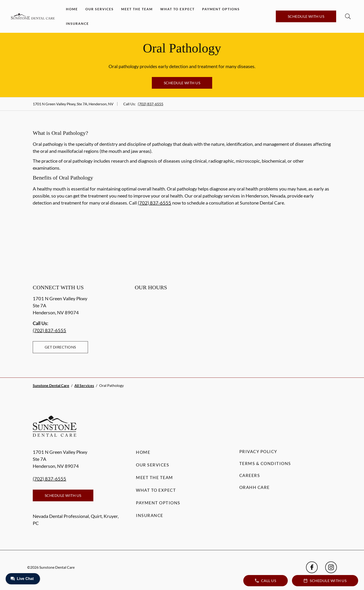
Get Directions (60, 347)
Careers (250, 475)
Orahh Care (255, 487)
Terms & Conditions (265, 463)
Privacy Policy (258, 451)
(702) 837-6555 (151, 104)
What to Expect (177, 9)
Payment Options (221, 9)
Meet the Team (137, 9)
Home (72, 9)
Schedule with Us (306, 16)
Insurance (77, 24)
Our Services (100, 9)
